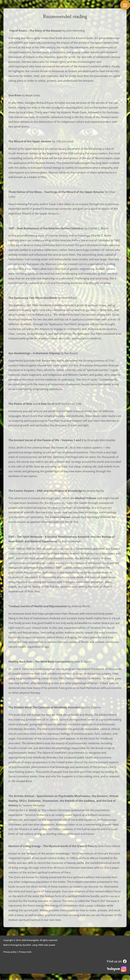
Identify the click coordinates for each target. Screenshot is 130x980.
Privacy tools (25, 952)
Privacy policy (10, 952)
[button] (125, 5)
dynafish (27, 945)
